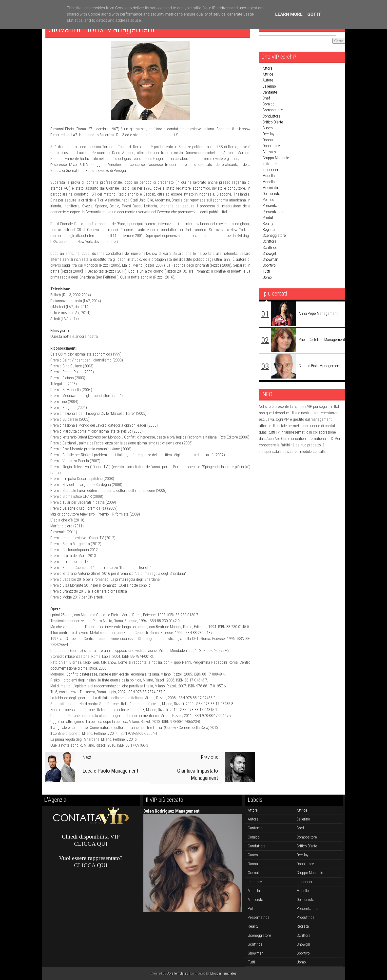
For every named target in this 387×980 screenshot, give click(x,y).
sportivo (269, 265)
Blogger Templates (223, 973)
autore (268, 80)
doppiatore (271, 146)
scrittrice (270, 248)
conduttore (271, 116)
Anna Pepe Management (318, 313)
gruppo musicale (276, 158)
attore (268, 68)
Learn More (289, 14)
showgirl (269, 253)
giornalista (271, 152)
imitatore (270, 164)
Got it (314, 14)
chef (266, 98)
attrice (268, 74)
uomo (267, 277)
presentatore (273, 206)
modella (269, 176)
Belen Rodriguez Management (172, 811)
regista (269, 230)
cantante (270, 92)
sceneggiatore (274, 235)
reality (268, 224)
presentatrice (273, 212)
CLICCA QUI (91, 844)
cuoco (268, 128)
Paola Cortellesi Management (322, 340)
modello (269, 182)
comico (269, 104)
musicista (270, 188)
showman (270, 259)
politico (268, 200)
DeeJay (269, 134)
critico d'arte (273, 122)
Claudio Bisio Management (319, 366)
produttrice (271, 218)
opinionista (271, 194)
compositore (273, 110)
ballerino (269, 86)
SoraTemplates (177, 973)
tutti (266, 271)
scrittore (270, 241)
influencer (271, 170)
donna (268, 140)
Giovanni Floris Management (103, 29)
